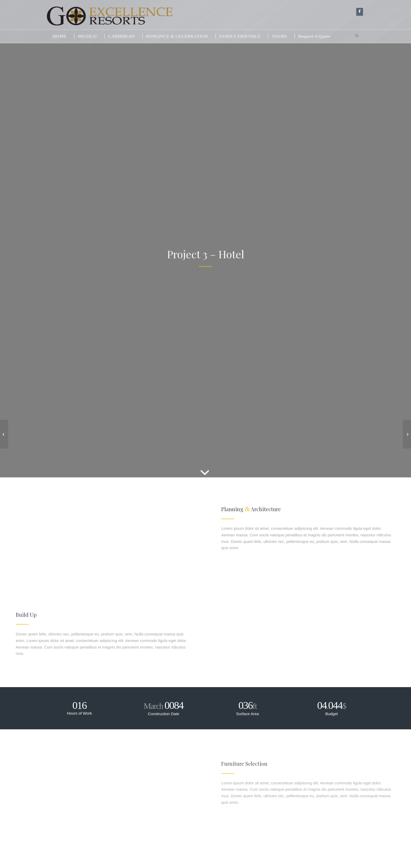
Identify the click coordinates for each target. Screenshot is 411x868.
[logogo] (121, 18)
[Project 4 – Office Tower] (407, 434)
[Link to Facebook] (360, 12)
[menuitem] (60, 36)
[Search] (357, 36)
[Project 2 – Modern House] (4, 434)
